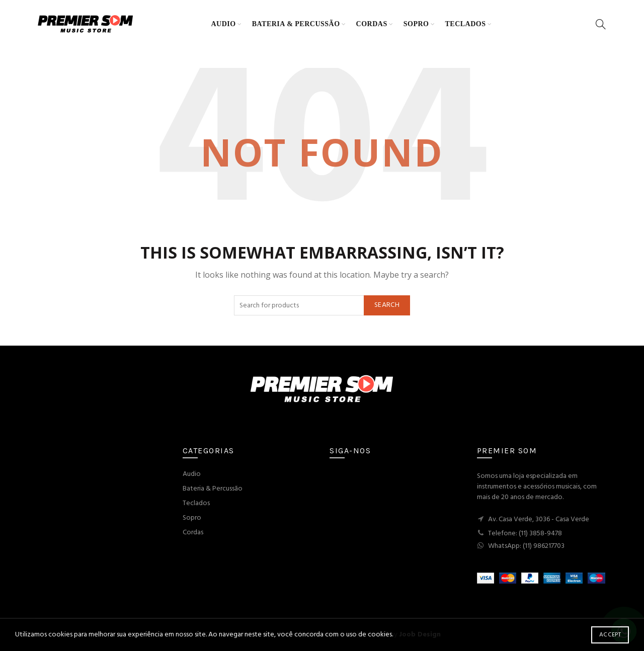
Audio (224, 24)
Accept (610, 635)
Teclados (465, 24)
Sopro (416, 24)
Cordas (372, 24)
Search (387, 305)
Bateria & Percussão (296, 24)
